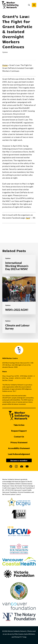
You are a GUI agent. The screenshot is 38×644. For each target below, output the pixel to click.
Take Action (19, 425)
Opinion (5, 52)
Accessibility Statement (19, 448)
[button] (34, 5)
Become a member (19, 460)
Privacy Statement (19, 442)
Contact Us (19, 437)
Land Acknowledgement (19, 454)
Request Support (19, 431)
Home (5, 65)
